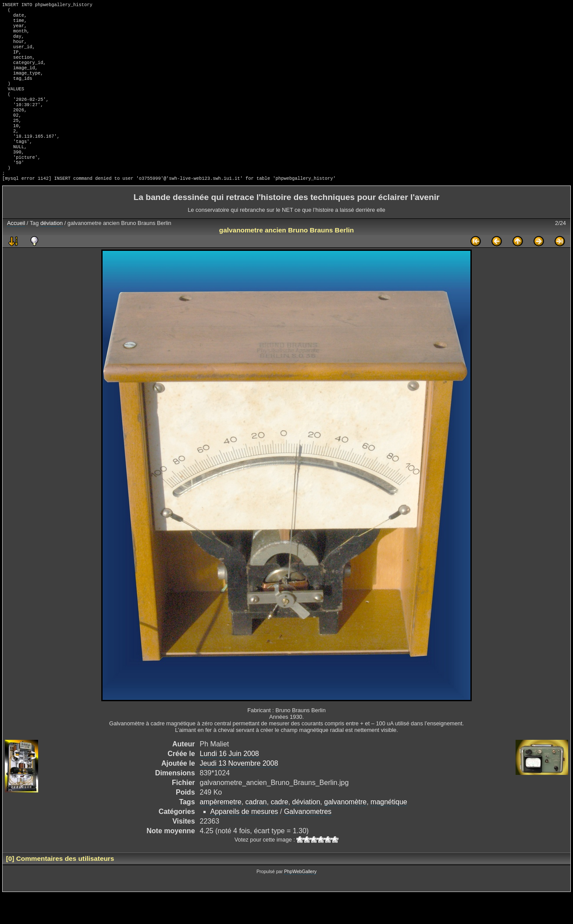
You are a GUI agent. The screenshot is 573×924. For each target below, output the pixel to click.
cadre (279, 832)
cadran (256, 832)
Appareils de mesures (244, 841)
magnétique (389, 832)
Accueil (16, 253)
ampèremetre (221, 832)
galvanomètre (345, 832)
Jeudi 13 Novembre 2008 (239, 793)
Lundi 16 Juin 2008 (230, 783)
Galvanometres (308, 841)
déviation (52, 253)
